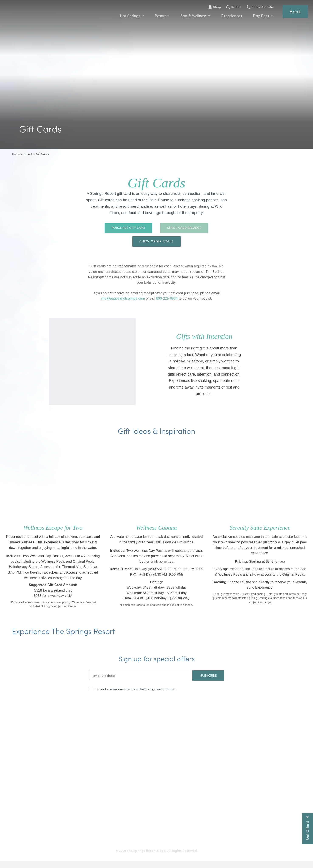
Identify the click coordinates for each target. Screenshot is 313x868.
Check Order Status (156, 242)
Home (16, 154)
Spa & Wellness (195, 16)
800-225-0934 (259, 7)
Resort (161, 16)
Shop (214, 7)
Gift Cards (95, 842)
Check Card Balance (184, 228)
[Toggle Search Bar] (233, 7)
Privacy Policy (213, 842)
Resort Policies (186, 842)
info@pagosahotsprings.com (123, 299)
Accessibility (117, 842)
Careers (164, 842)
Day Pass (262, 16)
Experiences (231, 16)
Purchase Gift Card (128, 228)
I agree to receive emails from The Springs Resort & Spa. (135, 696)
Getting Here (73, 842)
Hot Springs (131, 16)
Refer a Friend (239, 842)
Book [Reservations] (295, 12)
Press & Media (142, 842)
